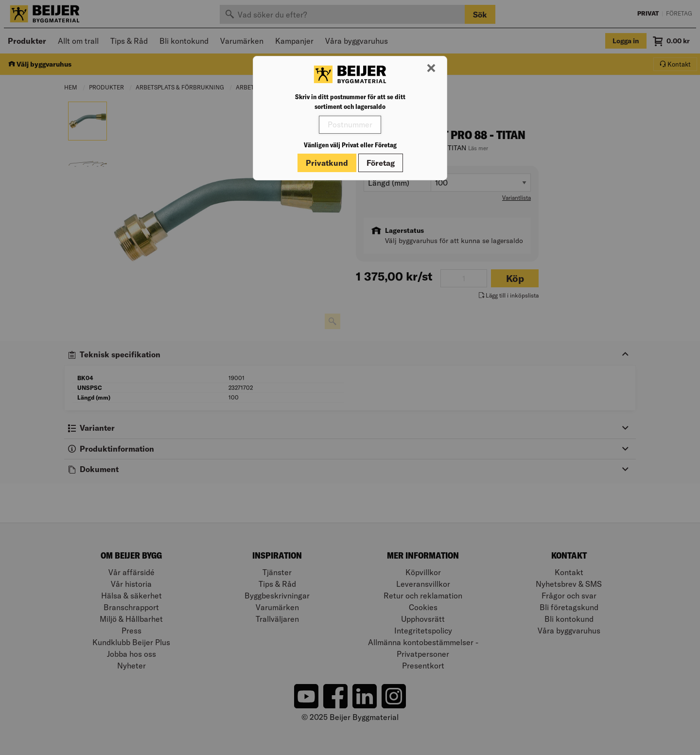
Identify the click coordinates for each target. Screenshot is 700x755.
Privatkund (327, 163)
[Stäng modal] (431, 69)
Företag (381, 163)
